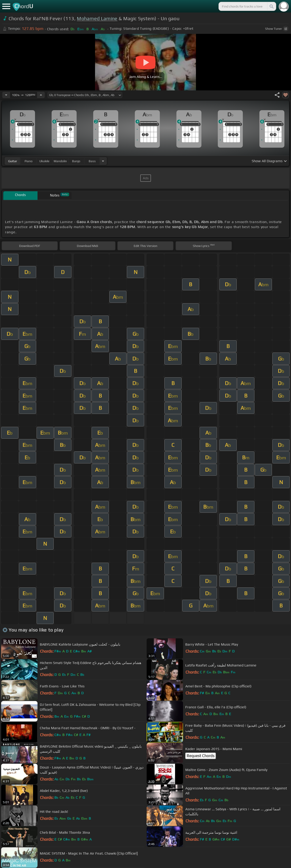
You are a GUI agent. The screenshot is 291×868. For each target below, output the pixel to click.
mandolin (60, 161)
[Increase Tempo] (41, 95)
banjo (76, 161)
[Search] (271, 6)
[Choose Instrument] (103, 161)
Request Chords (201, 756)
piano (29, 161)
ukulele (44, 161)
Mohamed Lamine (97, 19)
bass (92, 161)
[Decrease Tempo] (6, 95)
